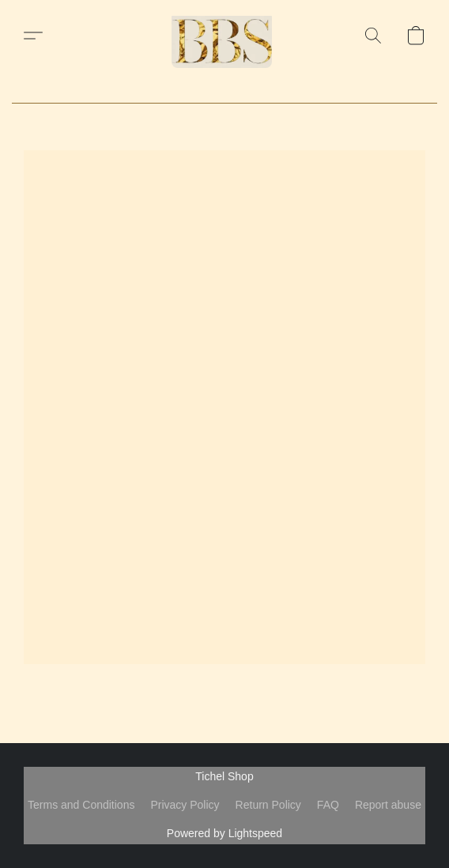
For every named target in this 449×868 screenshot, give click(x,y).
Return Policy (268, 805)
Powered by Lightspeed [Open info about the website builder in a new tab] (224, 833)
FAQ (328, 805)
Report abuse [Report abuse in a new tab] (388, 805)
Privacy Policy (185, 805)
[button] (224, 36)
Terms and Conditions (81, 805)
